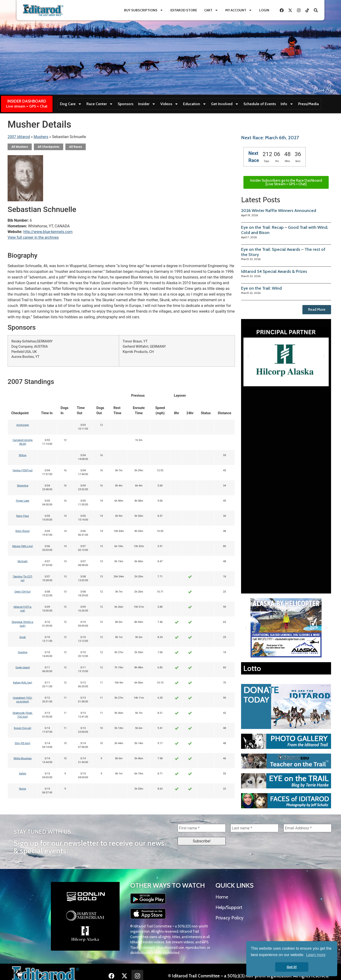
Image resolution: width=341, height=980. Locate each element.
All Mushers (20, 147)
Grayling (23, 652)
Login (264, 10)
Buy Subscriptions (144, 10)
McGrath (22, 561)
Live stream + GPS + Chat (27, 106)
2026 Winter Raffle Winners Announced (279, 211)
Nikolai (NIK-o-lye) (23, 546)
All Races (76, 147)
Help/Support (229, 908)
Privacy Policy (229, 918)
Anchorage (23, 425)
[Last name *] (254, 828)
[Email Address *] (307, 828)
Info (287, 104)
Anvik (23, 637)
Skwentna (22, 486)
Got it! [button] (292, 967)
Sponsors (126, 104)
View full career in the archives (33, 237)
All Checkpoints (49, 147)
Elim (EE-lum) (23, 743)
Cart (211, 10)
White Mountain (23, 758)
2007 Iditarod (19, 137)
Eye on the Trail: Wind (261, 288)
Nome (23, 789)
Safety (23, 774)
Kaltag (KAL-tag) (22, 683)
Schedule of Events (260, 104)
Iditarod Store (184, 10)
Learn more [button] (316, 955)
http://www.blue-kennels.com (48, 232)
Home (222, 897)
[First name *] (202, 828)
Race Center (100, 104)
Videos (169, 104)
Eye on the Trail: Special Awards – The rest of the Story (283, 252)
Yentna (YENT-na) (23, 470)
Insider (147, 104)
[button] (248, 356)
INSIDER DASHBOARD (27, 101)
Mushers (41, 137)
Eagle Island (23, 668)
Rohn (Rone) (22, 531)
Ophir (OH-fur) (23, 592)
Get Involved (225, 104)
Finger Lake (23, 501)
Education (195, 104)
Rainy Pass (23, 516)
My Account (239, 10)
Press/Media (308, 104)
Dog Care (71, 104)
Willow (22, 455)
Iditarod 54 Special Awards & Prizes (274, 271)
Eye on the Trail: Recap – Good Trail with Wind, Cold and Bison (285, 230)
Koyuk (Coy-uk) (23, 728)
